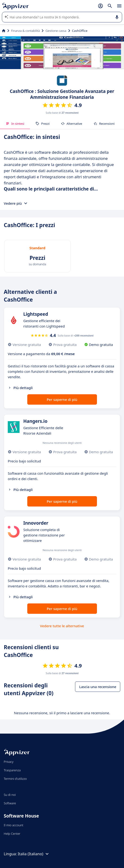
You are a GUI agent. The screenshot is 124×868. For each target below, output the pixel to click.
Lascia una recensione (98, 687)
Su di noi (10, 795)
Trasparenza (12, 770)
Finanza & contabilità (25, 31)
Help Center (12, 834)
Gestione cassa (56, 31)
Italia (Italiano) (34, 854)
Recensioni (104, 124)
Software (10, 803)
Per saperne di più (62, 399)
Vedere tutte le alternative (62, 626)
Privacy (9, 762)
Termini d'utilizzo (15, 779)
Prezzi (43, 124)
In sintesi (15, 124)
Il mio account (14, 825)
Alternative (72, 124)
